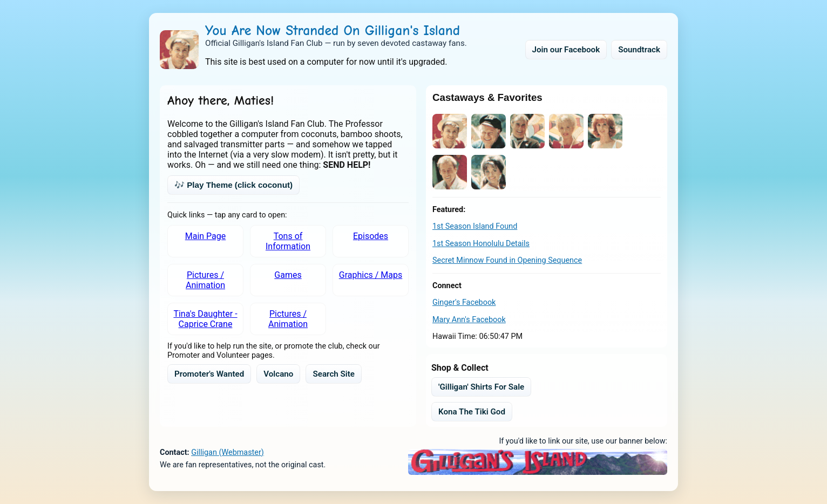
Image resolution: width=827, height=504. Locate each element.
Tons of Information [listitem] (288, 241)
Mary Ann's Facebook (469, 320)
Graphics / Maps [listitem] (371, 275)
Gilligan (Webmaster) (228, 452)
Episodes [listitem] (371, 236)
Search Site (334, 374)
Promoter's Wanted (209, 374)
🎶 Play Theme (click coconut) (233, 185)
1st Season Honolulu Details (481, 244)
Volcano (278, 374)
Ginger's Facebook (464, 302)
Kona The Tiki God (472, 412)
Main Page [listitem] (206, 236)
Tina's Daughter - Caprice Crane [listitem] (205, 319)
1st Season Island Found (475, 226)
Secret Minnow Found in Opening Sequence (507, 260)
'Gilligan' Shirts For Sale (481, 387)
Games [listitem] (288, 275)
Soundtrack (639, 50)
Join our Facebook (566, 50)
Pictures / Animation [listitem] (205, 280)
